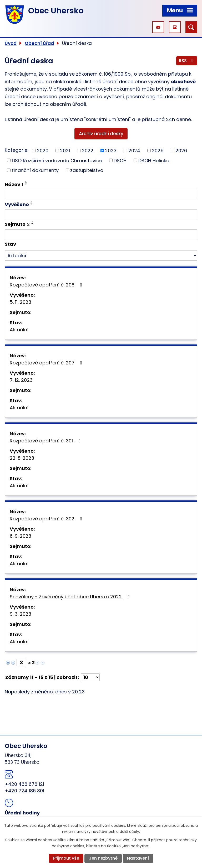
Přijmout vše (66, 858)
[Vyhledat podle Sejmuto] (101, 235)
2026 (181, 151)
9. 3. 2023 (21, 614)
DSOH (120, 160)
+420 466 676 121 (24, 784)
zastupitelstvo (87, 170)
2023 (111, 151)
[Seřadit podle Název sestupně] (26, 184)
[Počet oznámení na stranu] (90, 677)
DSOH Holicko (154, 160)
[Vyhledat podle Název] (101, 194)
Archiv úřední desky (101, 134)
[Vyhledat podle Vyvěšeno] (101, 215)
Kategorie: (17, 150)
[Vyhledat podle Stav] (101, 255)
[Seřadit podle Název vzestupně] (26, 182)
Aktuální (19, 330)
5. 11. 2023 (21, 302)
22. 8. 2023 (22, 458)
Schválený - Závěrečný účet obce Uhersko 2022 (71, 597)
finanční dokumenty (35, 170)
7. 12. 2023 (21, 380)
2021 (65, 151)
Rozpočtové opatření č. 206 (47, 285)
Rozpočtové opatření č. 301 (46, 441)
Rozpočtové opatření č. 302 (47, 519)
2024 (134, 151)
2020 (43, 151)
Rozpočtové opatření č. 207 (47, 363)
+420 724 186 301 (24, 791)
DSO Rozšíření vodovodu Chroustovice (57, 160)
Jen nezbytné (103, 858)
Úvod (11, 43)
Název (14, 184)
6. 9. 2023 (21, 536)
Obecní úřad (39, 43)
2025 (158, 151)
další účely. (130, 832)
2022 (88, 151)
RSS (187, 61)
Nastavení (138, 858)
